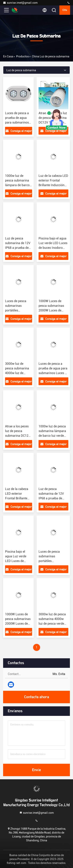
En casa (8, 56)
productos (22, 56)
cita (65, 10)
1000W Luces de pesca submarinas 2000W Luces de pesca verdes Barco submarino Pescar (52, 310)
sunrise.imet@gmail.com (20, 3)
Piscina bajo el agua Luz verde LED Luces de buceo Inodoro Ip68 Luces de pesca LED (53, 248)
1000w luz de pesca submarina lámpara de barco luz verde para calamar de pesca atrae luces (52, 436)
